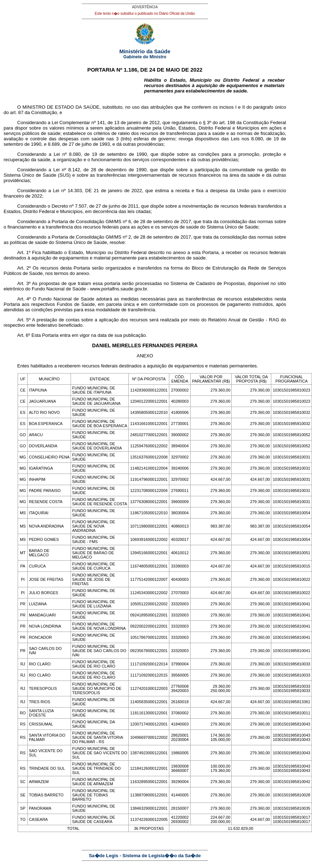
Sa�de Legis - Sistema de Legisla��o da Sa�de (145, 856)
